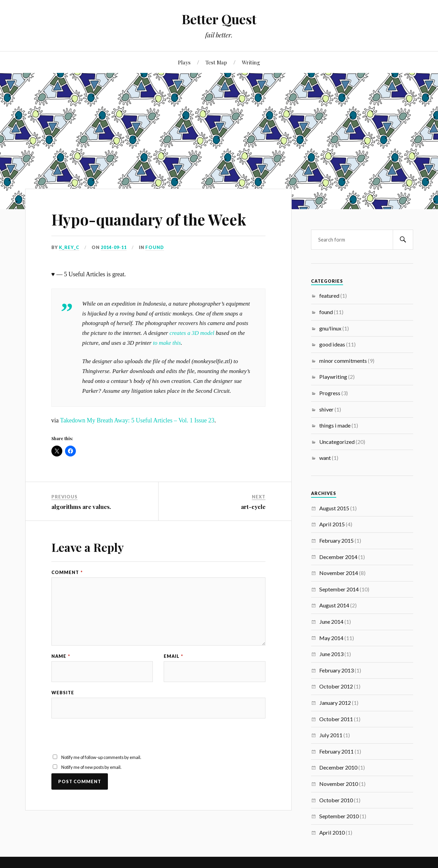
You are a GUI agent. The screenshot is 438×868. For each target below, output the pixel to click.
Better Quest (219, 19)
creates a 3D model (192, 333)
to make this (167, 343)
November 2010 (339, 784)
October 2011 (336, 719)
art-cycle (253, 507)
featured (329, 296)
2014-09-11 (114, 247)
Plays (184, 62)
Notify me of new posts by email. (91, 767)
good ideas (332, 344)
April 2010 (332, 832)
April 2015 (332, 524)
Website (63, 693)
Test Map (216, 62)
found (155, 247)
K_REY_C (69, 247)
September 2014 (339, 589)
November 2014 (339, 573)
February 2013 (336, 670)
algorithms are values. (81, 507)
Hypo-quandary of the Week (149, 219)
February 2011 (336, 751)
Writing (251, 62)
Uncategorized (337, 442)
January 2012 (335, 703)
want (325, 458)
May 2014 (331, 638)
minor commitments (343, 361)
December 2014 (338, 557)
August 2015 (334, 508)
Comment (67, 572)
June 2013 (331, 654)
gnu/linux (330, 328)
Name (61, 656)
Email (173, 656)
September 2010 (339, 816)
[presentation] (103, 740)
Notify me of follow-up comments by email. (101, 757)
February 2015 (336, 540)
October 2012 (336, 686)
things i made (335, 425)
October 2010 (336, 800)
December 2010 (338, 767)
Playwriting (333, 377)
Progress (330, 393)
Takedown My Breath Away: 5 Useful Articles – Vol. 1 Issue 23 (137, 420)
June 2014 (331, 622)
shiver (326, 409)
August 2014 (334, 605)
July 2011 (331, 735)
